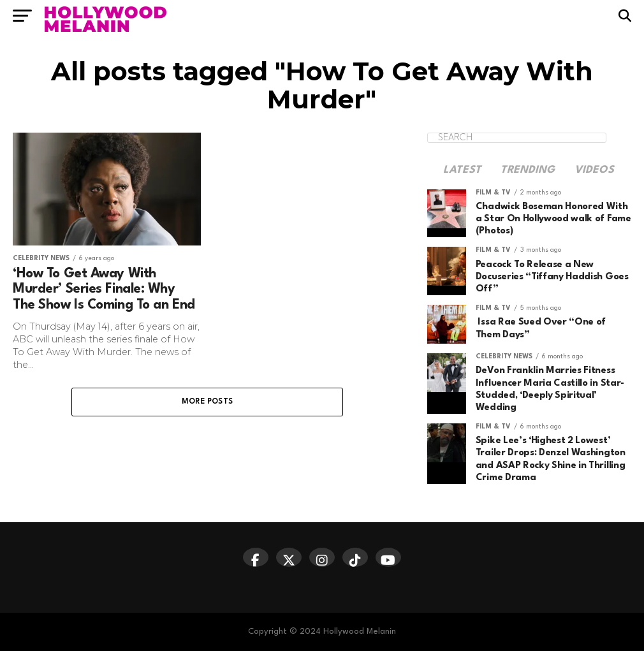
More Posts (208, 402)
